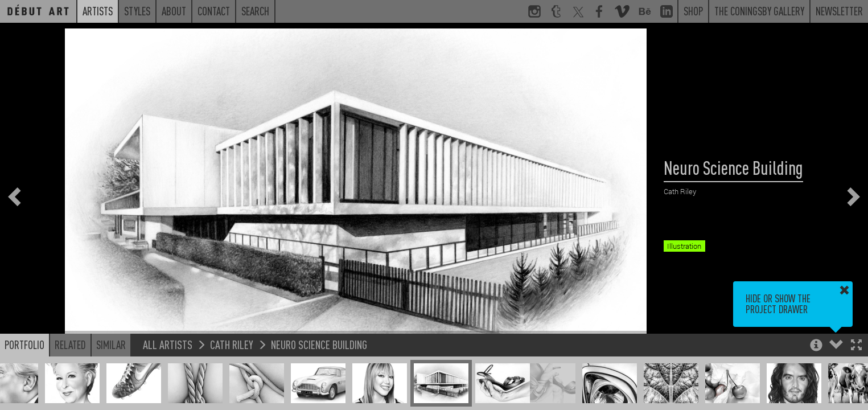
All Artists (168, 344)
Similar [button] (111, 345)
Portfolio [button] (24, 345)
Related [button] (70, 345)
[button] (856, 346)
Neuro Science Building (319, 344)
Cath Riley (232, 344)
